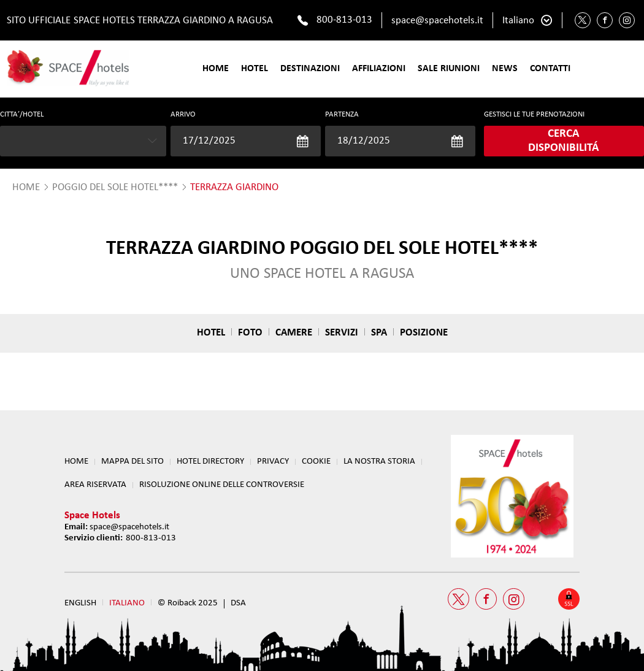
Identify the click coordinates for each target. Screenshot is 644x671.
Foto (250, 333)
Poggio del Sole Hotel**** (115, 187)
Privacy (273, 462)
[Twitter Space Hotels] (583, 20)
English (80, 603)
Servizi (342, 333)
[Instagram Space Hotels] (627, 20)
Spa (379, 333)
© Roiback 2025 (188, 603)
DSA (238, 603)
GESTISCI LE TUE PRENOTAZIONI (534, 114)
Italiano (518, 21)
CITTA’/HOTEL (22, 114)
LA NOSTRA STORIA (379, 462)
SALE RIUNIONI (449, 69)
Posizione (424, 333)
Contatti (550, 69)
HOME (26, 187)
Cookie (316, 462)
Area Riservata (95, 485)
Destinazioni (310, 69)
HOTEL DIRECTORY (210, 462)
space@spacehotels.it (437, 21)
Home (216, 69)
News (505, 69)
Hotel (255, 69)
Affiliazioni (379, 69)
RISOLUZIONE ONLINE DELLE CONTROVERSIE (222, 485)
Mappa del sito (132, 462)
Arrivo (183, 114)
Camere (294, 333)
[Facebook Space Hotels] (605, 20)
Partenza (342, 114)
